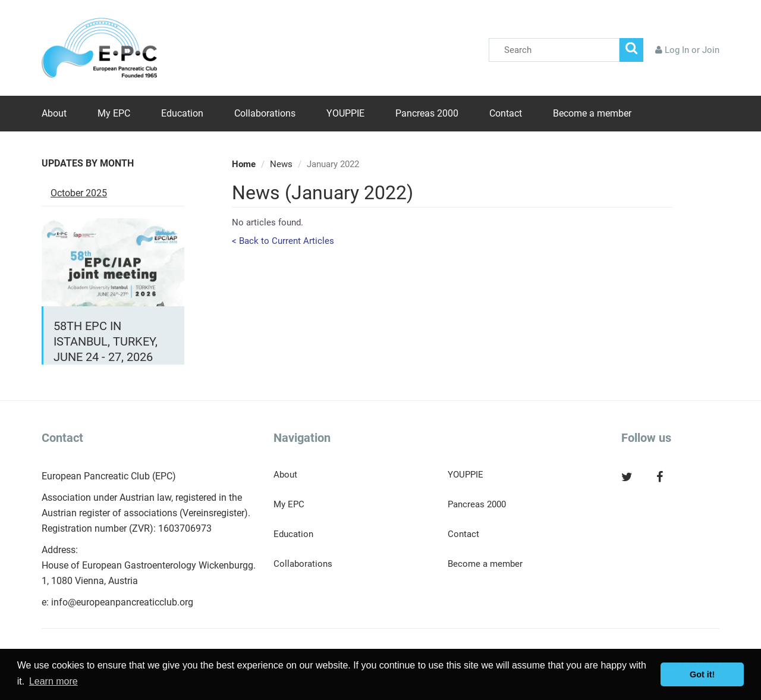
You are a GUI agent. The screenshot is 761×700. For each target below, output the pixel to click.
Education (182, 113)
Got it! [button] (702, 674)
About (54, 113)
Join (711, 50)
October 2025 (79, 193)
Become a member (592, 113)
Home (244, 164)
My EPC (114, 113)
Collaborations (265, 113)
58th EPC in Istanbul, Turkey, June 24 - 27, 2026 (106, 341)
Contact (506, 113)
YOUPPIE (345, 113)
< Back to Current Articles (283, 241)
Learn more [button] (54, 681)
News (281, 164)
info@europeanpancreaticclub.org (122, 602)
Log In (677, 50)
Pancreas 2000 (427, 113)
